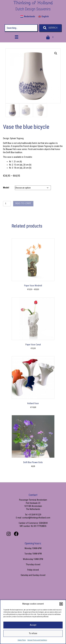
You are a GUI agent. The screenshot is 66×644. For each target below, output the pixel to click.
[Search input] (21, 28)
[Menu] (17, 37)
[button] (61, 604)
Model (6, 188)
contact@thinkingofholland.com (36, 518)
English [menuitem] (45, 16)
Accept (33, 625)
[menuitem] (28, 16)
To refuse (33, 633)
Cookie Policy (22, 640)
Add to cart (23, 204)
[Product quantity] (7, 204)
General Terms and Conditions (37, 640)
